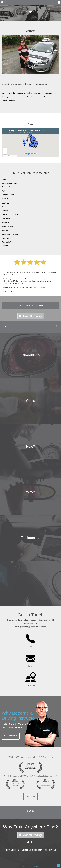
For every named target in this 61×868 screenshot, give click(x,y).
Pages (30, 326)
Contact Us (19, 850)
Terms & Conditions (47, 850)
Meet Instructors (11, 736)
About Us (9, 850)
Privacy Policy (32, 850)
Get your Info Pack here (30, 305)
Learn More (31, 796)
